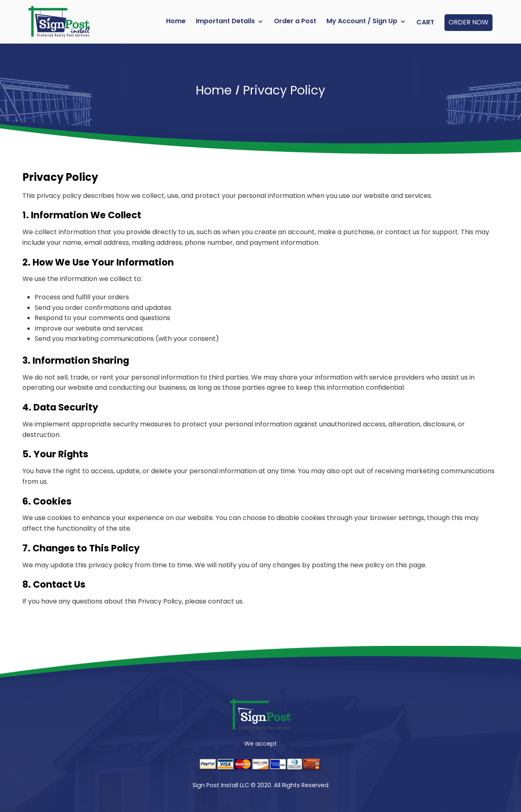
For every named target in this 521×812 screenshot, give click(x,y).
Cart (425, 22)
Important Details (225, 21)
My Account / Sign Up (362, 21)
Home (176, 21)
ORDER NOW (468, 22)
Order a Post (295, 21)
